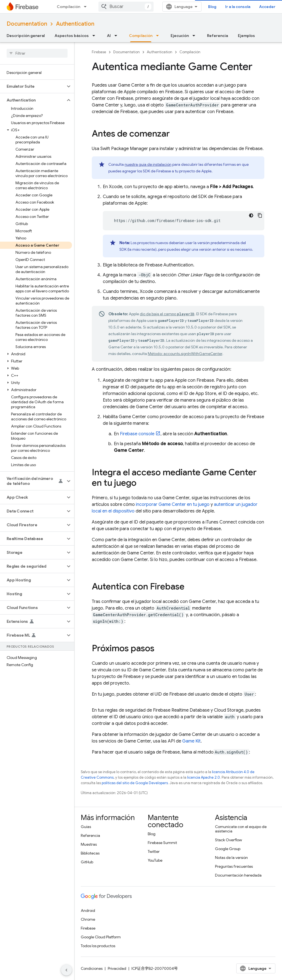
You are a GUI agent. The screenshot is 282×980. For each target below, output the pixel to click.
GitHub (87, 862)
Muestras (89, 844)
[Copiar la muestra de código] (260, 215)
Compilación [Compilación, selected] (141, 36)
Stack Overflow (229, 840)
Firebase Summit (162, 843)
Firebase (99, 52)
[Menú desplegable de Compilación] (87, 7)
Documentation (27, 24)
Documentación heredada (238, 875)
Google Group (228, 849)
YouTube (155, 860)
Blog (212, 7)
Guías (86, 827)
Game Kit (191, 741)
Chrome (88, 919)
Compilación (69, 7)
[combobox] (126, 7)
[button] (33, 86)
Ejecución (180, 36)
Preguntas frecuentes (234, 866)
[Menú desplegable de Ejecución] (195, 36)
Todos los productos (98, 946)
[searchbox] (37, 53)
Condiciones (92, 968)
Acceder (267, 7)
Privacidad (117, 968)
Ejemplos (246, 36)
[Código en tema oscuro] (251, 215)
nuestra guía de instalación (148, 164)
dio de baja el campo (167, 314)
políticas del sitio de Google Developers (135, 783)
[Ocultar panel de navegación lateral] (66, 970)
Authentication (75, 24)
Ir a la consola (238, 7)
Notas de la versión (231, 858)
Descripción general (26, 36)
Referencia (217, 36)
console (137, 434)
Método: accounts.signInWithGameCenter (185, 354)
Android (88, 910)
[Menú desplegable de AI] (117, 36)
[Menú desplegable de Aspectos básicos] (95, 36)
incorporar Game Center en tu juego (173, 504)
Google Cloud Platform (101, 937)
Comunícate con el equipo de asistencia (241, 829)
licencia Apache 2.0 (204, 777)
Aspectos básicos (72, 36)
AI (109, 36)
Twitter (154, 851)
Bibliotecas (90, 853)
